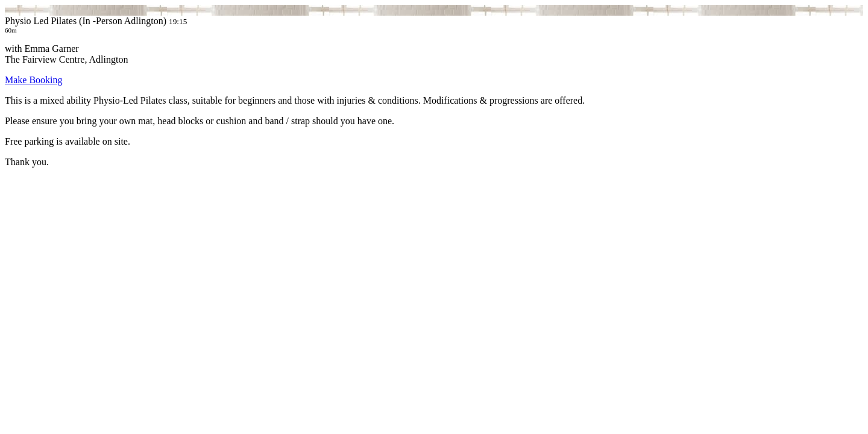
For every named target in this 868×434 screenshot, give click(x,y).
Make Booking (34, 80)
